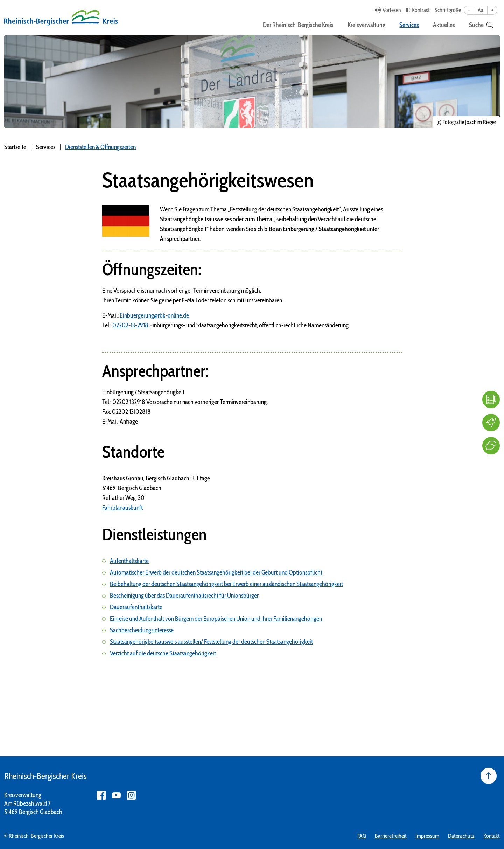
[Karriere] (491, 423)
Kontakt (492, 836)
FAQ (362, 836)
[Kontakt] (491, 446)
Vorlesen (392, 10)
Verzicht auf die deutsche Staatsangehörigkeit (163, 653)
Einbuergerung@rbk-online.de (154, 315)
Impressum (427, 836)
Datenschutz (461, 836)
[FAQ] (491, 399)
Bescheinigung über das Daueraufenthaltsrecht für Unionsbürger (184, 596)
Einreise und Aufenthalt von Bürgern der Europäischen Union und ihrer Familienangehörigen (216, 619)
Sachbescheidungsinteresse (142, 630)
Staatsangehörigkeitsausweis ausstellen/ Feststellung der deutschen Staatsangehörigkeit (211, 642)
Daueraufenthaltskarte (136, 607)
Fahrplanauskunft (122, 508)
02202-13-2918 (131, 325)
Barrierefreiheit (391, 836)
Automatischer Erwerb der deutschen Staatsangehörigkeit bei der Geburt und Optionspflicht (216, 572)
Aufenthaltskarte (129, 561)
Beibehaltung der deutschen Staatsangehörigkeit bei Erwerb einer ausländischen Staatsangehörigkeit (226, 584)
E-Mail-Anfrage (120, 422)
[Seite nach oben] (489, 776)
